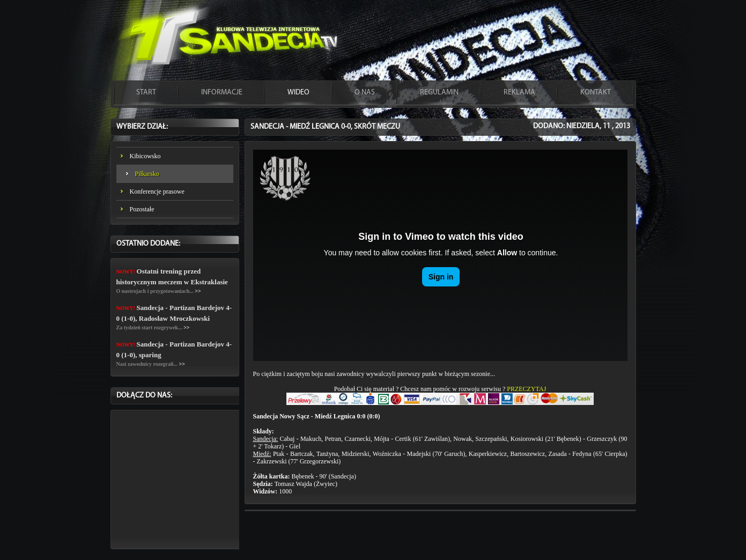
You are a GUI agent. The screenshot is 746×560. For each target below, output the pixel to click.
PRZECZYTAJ (526, 389)
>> (198, 291)
